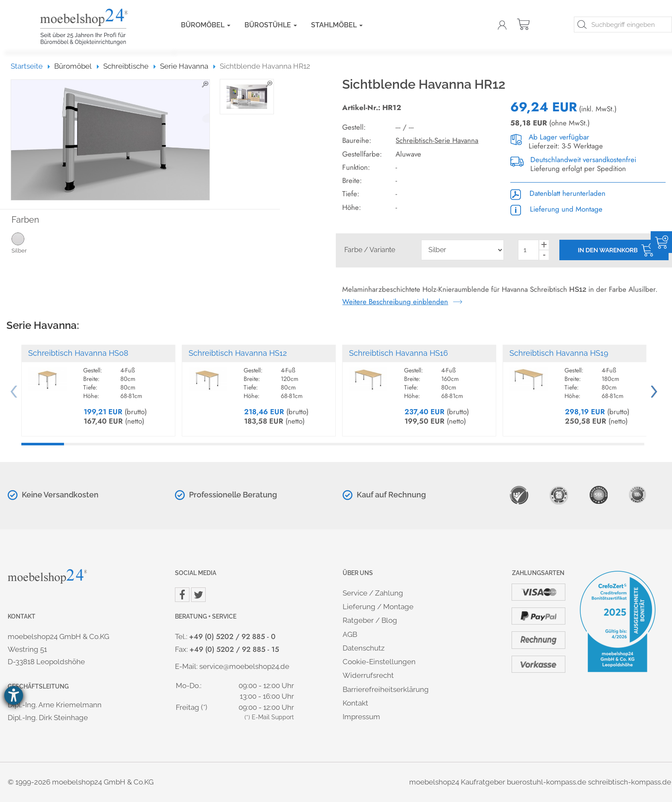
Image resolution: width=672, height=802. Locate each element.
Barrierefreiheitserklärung (386, 689)
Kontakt (355, 703)
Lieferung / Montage (378, 607)
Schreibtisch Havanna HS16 (399, 353)
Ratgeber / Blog (370, 620)
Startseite (31, 66)
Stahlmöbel (337, 25)
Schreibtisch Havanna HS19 (559, 353)
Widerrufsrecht (368, 675)
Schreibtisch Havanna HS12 (238, 353)
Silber (33, 243)
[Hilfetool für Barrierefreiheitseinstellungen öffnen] (14, 695)
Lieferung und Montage (556, 209)
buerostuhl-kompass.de (547, 782)
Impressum (361, 717)
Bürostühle (271, 25)
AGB (350, 634)
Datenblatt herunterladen (558, 193)
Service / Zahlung (373, 593)
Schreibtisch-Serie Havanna (437, 140)
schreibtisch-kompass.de (630, 782)
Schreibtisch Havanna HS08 (78, 353)
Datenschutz (364, 648)
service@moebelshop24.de (244, 666)
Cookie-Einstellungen (379, 662)
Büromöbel (206, 25)
